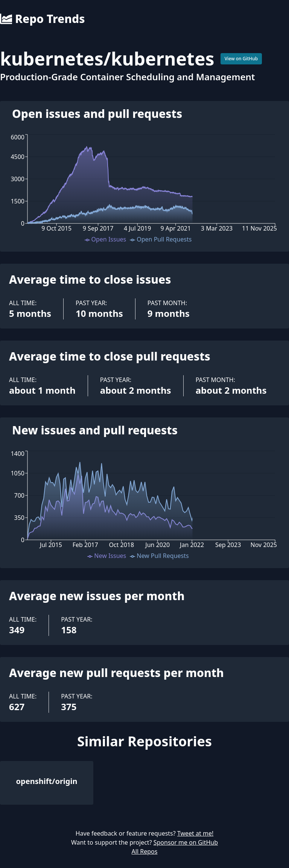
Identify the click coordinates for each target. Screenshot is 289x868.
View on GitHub (241, 59)
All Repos (145, 851)
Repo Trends (42, 19)
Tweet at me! (195, 833)
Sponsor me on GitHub (186, 842)
